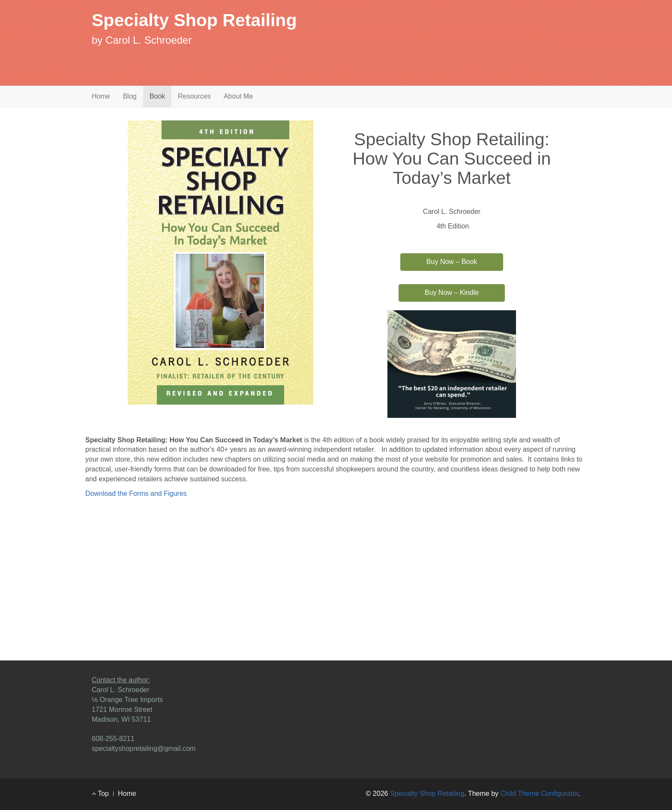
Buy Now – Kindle (452, 292)
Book (157, 96)
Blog (130, 96)
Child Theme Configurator (540, 793)
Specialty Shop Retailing (194, 20)
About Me (238, 96)
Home (101, 96)
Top (100, 793)
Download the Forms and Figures (136, 493)
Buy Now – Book (452, 262)
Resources (194, 96)
